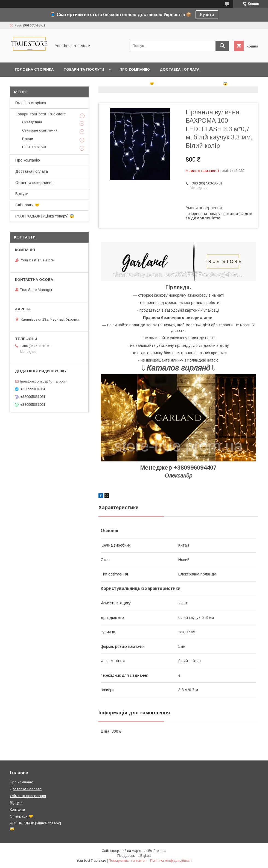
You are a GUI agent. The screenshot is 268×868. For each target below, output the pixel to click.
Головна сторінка (34, 69)
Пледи (28, 139)
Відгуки (79, 84)
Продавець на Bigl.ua (134, 856)
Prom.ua (160, 851)
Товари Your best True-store (41, 114)
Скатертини (32, 122)
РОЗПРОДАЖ (34, 147)
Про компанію (135, 69)
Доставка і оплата (180, 69)
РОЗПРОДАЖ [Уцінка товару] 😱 (196, 84)
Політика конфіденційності (171, 861)
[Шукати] (222, 46)
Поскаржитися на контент (128, 861)
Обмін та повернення (38, 84)
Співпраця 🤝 (140, 84)
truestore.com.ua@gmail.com (44, 381)
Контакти (107, 84)
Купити (207, 15)
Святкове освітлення (40, 130)
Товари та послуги (84, 69)
